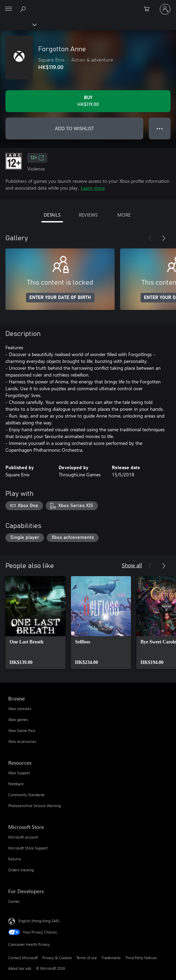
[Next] (164, 238)
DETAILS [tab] (52, 215)
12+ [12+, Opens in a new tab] (37, 158)
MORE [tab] (124, 215)
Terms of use (87, 958)
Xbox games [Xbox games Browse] (18, 719)
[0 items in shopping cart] (149, 9)
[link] (35, 623)
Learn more (93, 188)
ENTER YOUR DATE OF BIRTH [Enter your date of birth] (60, 298)
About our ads (20, 968)
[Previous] (150, 238)
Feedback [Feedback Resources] (16, 784)
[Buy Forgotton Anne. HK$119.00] (88, 101)
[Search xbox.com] (24, 9)
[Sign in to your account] (165, 9)
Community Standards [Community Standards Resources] (26, 795)
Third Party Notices (141, 958)
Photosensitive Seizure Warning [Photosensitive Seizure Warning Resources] (34, 806)
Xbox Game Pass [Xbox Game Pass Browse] (22, 730)
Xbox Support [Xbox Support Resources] (19, 773)
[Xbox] (18, 24)
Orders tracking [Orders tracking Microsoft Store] (21, 870)
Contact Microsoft (23, 958)
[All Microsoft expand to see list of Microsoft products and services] (9, 9)
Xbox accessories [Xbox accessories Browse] (22, 741)
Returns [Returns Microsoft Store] (15, 859)
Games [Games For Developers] (14, 901)
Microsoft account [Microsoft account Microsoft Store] (23, 837)
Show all (132, 565)
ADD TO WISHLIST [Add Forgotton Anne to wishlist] (74, 128)
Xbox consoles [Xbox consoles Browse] (20, 709)
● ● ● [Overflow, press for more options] (160, 128)
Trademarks (111, 958)
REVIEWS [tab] (88, 215)
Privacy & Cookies (57, 958)
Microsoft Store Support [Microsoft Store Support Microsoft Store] (28, 848)
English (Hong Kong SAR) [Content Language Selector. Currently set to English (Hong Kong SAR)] (39, 921)
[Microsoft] (88, 5)
